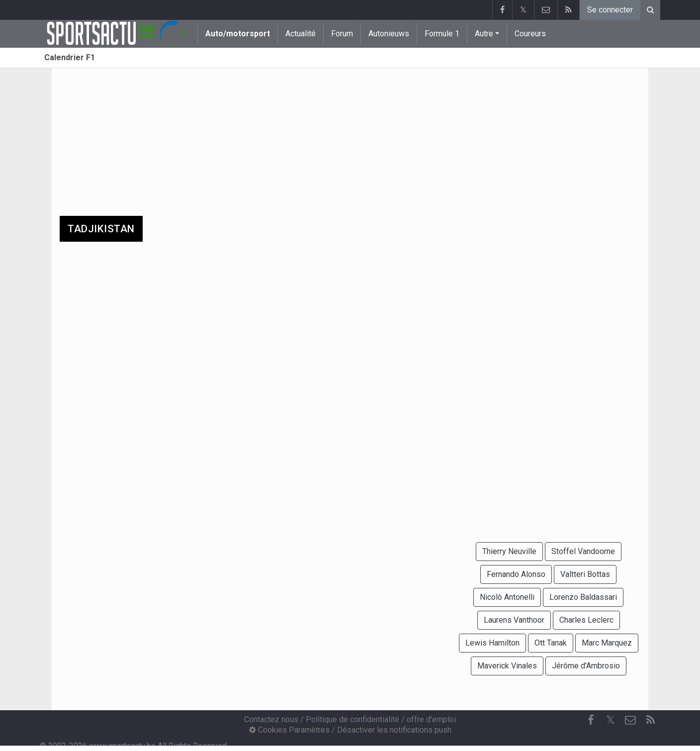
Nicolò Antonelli (507, 597)
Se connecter (610, 10)
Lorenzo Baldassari (583, 597)
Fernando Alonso (516, 574)
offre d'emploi (431, 719)
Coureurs (530, 34)
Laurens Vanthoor (514, 620)
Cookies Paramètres (289, 730)
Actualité (301, 34)
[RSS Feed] (650, 720)
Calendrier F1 (70, 57)
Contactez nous (271, 719)
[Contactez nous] (630, 720)
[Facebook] (591, 720)
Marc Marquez (607, 643)
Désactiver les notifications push (394, 730)
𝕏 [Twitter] (611, 720)
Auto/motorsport (238, 34)
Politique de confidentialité (352, 719)
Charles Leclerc (586, 620)
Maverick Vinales (507, 666)
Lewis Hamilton (492, 643)
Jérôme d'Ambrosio (586, 666)
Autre (484, 34)
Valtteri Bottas (585, 574)
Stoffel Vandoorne (583, 551)
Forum (342, 34)
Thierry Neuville (509, 551)
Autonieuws (389, 34)
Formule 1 (442, 34)
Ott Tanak (551, 643)
